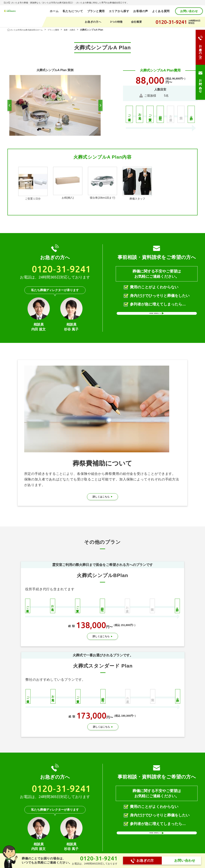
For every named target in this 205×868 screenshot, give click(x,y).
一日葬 (104, 853)
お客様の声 (141, 11)
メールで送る (149, 812)
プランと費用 (96, 11)
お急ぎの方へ (93, 22)
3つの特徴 (116, 22)
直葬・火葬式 (80, 30)
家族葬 (104, 847)
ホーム (58, 841)
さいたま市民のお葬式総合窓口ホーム (30, 30)
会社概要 (137, 22)
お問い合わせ (189, 11)
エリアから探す (119, 11)
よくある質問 (161, 11)
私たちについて (73, 11)
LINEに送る (115, 812)
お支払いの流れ (153, 853)
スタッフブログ (153, 847)
